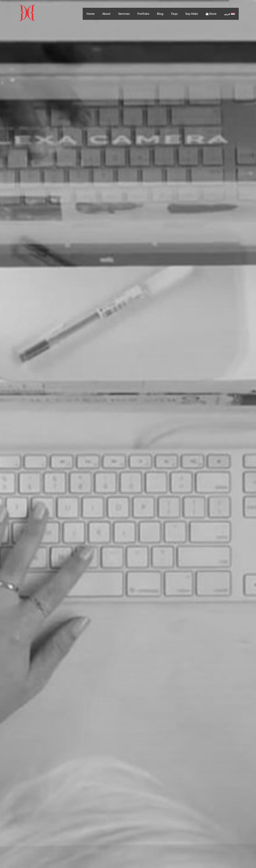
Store (211, 14)
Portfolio (143, 14)
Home (91, 14)
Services (124, 14)
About (106, 14)
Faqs (174, 14)
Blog (160, 14)
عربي (230, 14)
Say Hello (192, 14)
